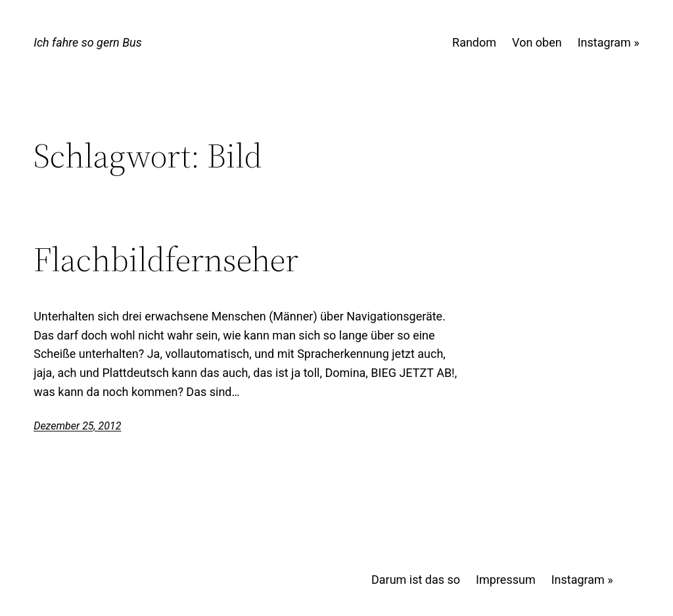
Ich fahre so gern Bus (87, 42)
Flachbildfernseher (166, 259)
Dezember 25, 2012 (77, 426)
